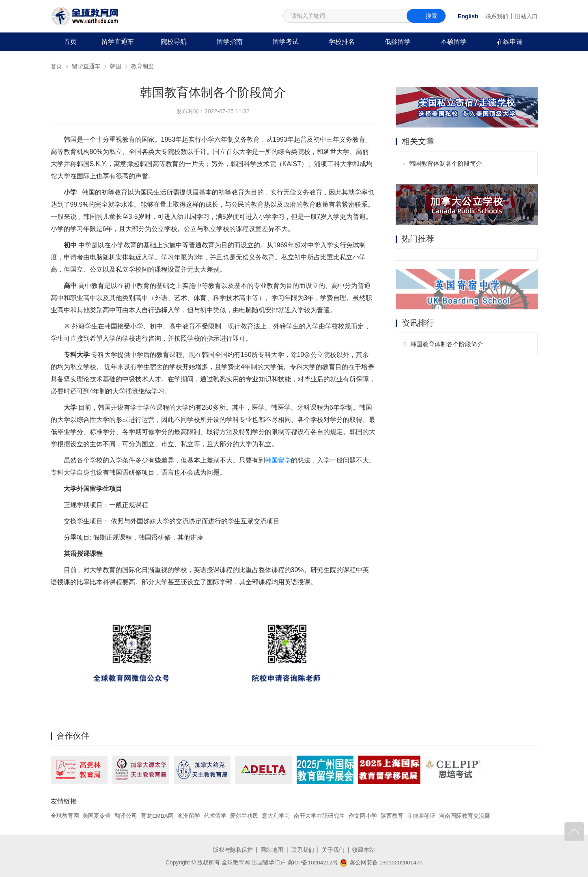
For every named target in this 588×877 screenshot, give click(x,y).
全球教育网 (65, 816)
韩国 (116, 66)
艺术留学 (215, 816)
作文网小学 (363, 816)
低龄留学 (398, 42)
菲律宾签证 (422, 816)
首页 (70, 42)
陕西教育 (392, 816)
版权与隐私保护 (233, 850)
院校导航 (174, 42)
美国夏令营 (97, 816)
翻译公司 (126, 816)
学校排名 (342, 42)
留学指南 (230, 42)
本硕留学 (454, 42)
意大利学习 (276, 816)
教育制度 (142, 66)
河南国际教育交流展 (465, 816)
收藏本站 (364, 850)
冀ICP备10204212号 (312, 862)
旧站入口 (526, 16)
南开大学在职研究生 (320, 816)
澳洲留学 (189, 816)
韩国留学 (278, 460)
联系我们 (497, 16)
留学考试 (286, 42)
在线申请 (510, 42)
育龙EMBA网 (157, 816)
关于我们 (333, 850)
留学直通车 (118, 42)
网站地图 (272, 850)
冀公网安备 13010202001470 (382, 862)
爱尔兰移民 (245, 816)
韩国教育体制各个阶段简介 (446, 163)
